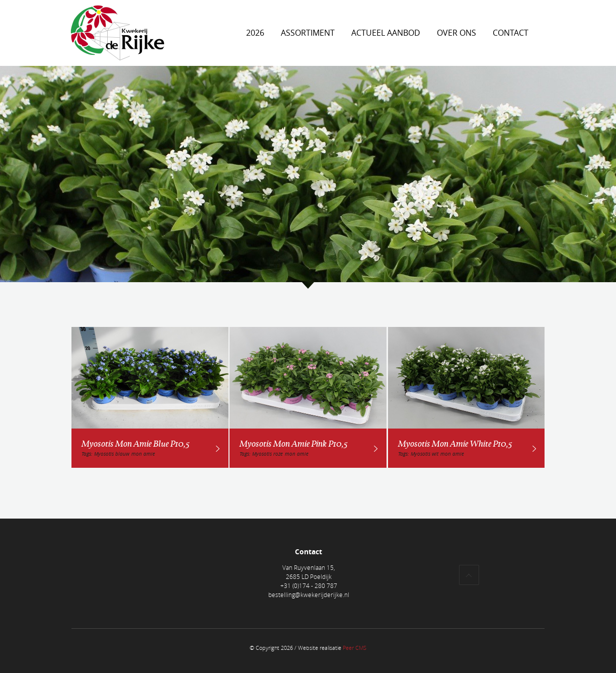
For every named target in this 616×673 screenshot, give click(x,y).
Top (469, 575)
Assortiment (308, 33)
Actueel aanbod (386, 33)
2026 (255, 33)
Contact (511, 33)
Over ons (456, 33)
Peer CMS (355, 648)
